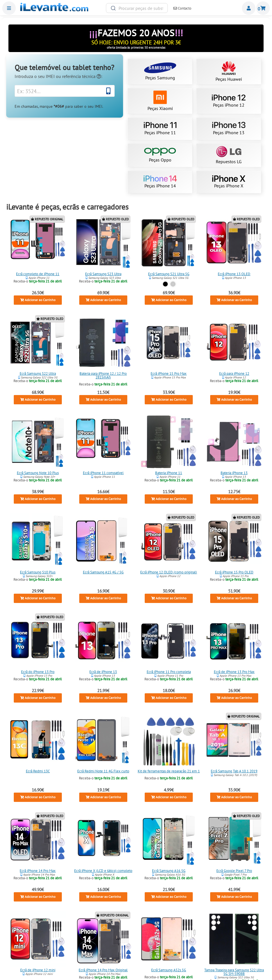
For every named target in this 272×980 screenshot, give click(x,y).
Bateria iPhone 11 (169, 473)
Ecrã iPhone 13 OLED (234, 274)
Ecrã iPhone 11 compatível (103, 473)
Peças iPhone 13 (229, 129)
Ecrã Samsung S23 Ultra (103, 274)
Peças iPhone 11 (160, 129)
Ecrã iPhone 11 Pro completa (169, 672)
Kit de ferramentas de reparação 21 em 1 (169, 771)
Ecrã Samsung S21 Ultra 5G (169, 274)
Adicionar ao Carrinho (38, 300)
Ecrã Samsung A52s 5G (169, 970)
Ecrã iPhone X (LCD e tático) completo (103, 871)
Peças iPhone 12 (229, 101)
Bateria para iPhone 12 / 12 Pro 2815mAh (103, 375)
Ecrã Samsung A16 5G (169, 871)
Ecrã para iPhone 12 (234, 373)
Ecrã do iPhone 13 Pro (38, 672)
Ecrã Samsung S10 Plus (38, 572)
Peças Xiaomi (160, 101)
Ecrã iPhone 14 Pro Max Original (103, 970)
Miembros (249, 8)
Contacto (182, 8)
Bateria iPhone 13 (234, 473)
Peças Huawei (229, 72)
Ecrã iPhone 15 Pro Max (169, 373)
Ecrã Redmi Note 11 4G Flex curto (103, 771)
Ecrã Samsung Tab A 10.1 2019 (234, 771)
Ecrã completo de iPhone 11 (38, 274)
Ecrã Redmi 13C (38, 771)
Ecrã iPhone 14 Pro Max (38, 871)
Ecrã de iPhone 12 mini (38, 970)
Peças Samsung (160, 71)
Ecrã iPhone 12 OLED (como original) (169, 572)
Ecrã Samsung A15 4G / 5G (103, 572)
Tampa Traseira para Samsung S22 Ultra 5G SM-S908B (234, 972)
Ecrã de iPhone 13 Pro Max (234, 672)
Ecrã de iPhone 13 (103, 672)
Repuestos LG (229, 155)
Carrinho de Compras (263, 8)
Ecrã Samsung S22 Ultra (38, 373)
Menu (9, 8)
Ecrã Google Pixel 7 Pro (234, 871)
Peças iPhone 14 (160, 182)
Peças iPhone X (229, 182)
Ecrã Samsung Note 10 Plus (38, 473)
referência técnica (82, 76)
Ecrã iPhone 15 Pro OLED (234, 572)
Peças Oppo (160, 155)
